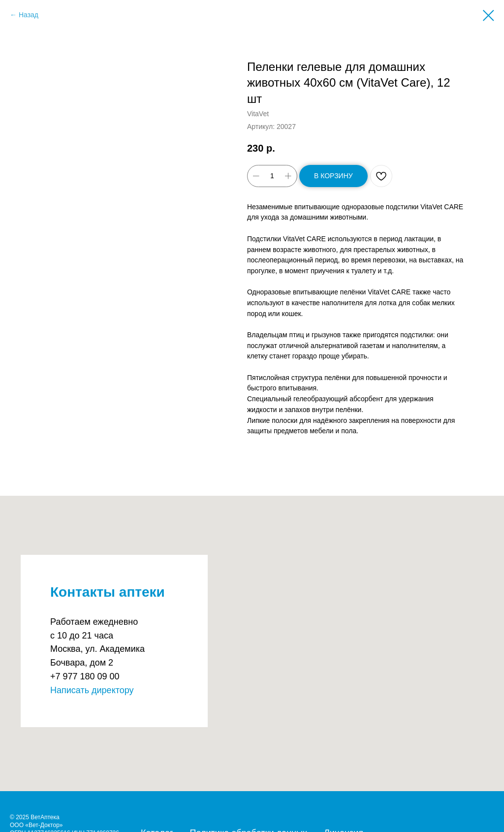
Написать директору (92, 690)
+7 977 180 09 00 (85, 676)
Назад (29, 15)
